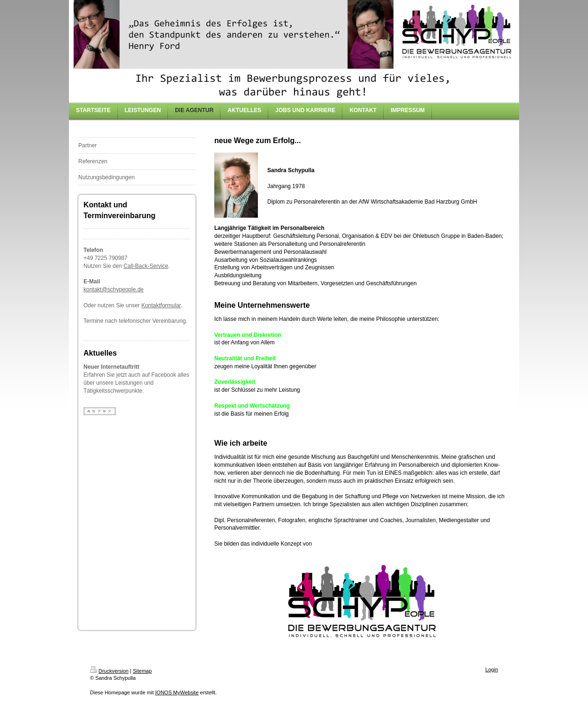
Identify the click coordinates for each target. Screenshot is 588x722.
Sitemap (142, 671)
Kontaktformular (161, 305)
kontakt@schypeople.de (113, 289)
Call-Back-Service (146, 266)
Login (492, 669)
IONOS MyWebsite (177, 692)
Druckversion (109, 671)
